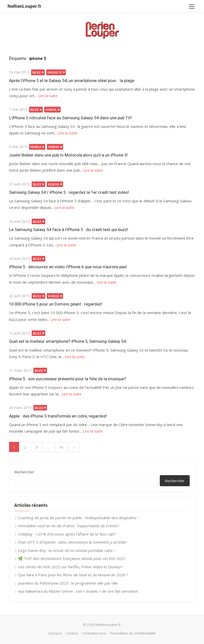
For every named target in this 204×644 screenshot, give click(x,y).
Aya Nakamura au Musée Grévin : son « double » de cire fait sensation (78, 591)
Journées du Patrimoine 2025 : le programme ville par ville (68, 583)
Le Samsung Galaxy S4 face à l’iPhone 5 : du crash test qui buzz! (69, 230)
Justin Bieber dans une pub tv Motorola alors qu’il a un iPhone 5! (68, 155)
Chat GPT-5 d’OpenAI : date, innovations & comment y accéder (72, 542)
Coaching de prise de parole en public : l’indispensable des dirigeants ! (78, 518)
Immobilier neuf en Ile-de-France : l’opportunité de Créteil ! (69, 526)
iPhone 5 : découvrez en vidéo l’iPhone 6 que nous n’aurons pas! (68, 267)
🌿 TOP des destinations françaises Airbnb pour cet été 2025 (72, 558)
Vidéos (51, 110)
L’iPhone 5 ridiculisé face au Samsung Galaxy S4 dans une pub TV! (70, 118)
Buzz (37, 72)
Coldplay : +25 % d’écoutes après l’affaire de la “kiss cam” (67, 534)
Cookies (72, 633)
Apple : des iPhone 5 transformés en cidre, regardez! (58, 416)
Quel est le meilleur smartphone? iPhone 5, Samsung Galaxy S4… (69, 341)
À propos (55, 633)
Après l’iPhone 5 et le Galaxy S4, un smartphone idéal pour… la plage (72, 81)
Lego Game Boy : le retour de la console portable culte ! (66, 550)
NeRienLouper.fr (24, 6)
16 (61, 447)
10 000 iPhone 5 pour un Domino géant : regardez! (56, 304)
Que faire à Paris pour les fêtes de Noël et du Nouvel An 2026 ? (73, 575)
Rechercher (24, 472)
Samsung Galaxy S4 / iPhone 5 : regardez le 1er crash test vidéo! (69, 192)
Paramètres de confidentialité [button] (133, 633)
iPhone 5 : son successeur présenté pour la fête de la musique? (68, 379)
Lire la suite (48, 96)
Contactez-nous (94, 633)
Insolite (55, 72)
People (36, 147)
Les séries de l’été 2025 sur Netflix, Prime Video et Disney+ (70, 567)
